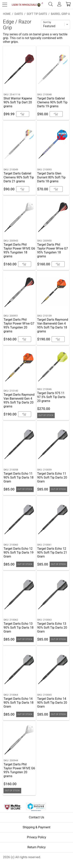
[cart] (68, 4)
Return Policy (36, 847)
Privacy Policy (36, 837)
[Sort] (55, 25)
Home (7, 14)
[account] (59, 4)
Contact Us (36, 817)
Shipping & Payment (36, 827)
